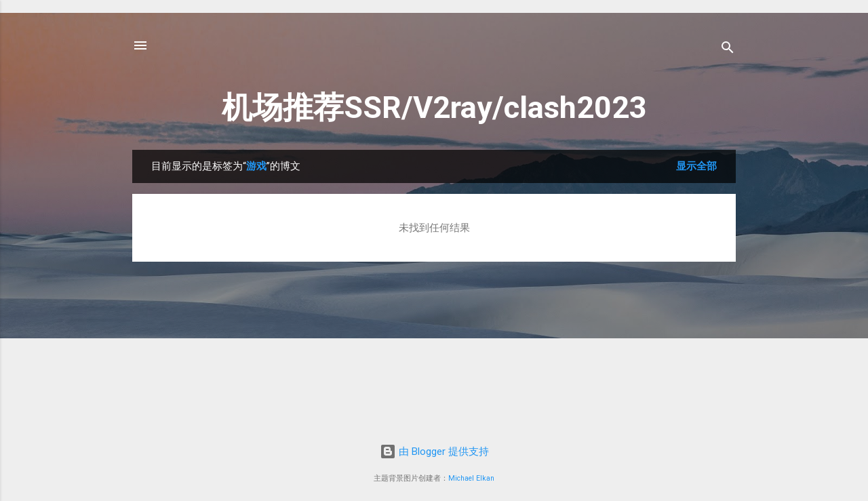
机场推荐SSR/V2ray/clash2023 (434, 107)
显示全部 (696, 166)
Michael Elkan (471, 478)
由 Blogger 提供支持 (434, 452)
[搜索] (728, 50)
